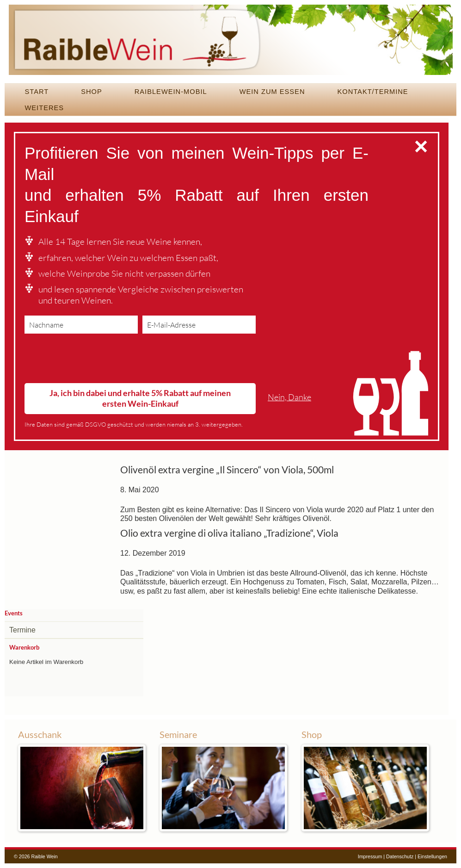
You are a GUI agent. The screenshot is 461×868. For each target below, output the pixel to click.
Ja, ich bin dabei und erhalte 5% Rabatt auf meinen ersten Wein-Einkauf (140, 398)
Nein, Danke (289, 397)
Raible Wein (231, 44)
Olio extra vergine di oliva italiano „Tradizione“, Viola (229, 533)
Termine (22, 630)
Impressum (370, 856)
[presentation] (95, 360)
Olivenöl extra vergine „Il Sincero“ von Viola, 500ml (227, 470)
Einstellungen (432, 856)
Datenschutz (400, 856)
